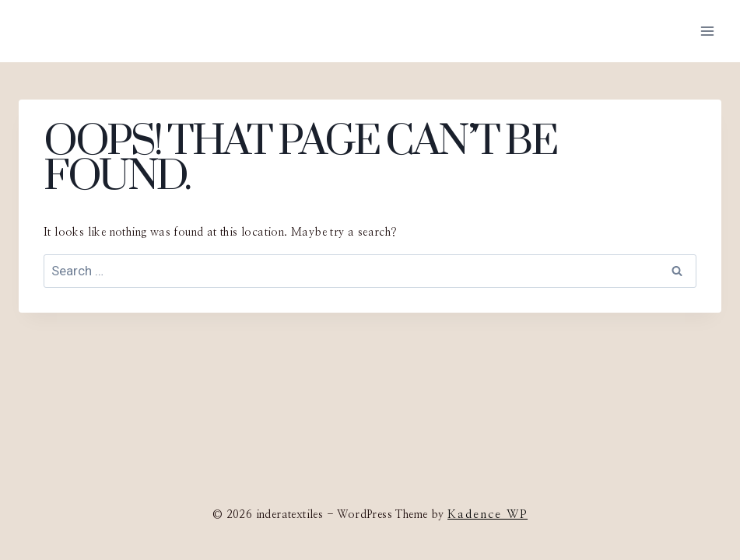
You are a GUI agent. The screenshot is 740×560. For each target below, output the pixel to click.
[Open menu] (707, 31)
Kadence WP (487, 514)
